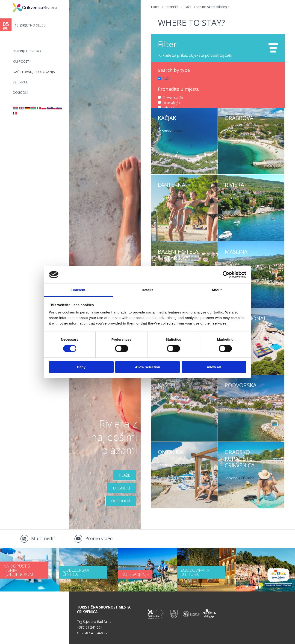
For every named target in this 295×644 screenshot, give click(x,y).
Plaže (125, 475)
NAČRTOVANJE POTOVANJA (34, 72)
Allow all (214, 367)
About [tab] (217, 290)
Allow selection (147, 367)
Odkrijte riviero (27, 51)
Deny (81, 367)
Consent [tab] (78, 290)
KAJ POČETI (21, 61)
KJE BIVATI (21, 82)
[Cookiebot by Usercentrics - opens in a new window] (226, 275)
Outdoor (121, 501)
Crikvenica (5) (172, 97)
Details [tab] (147, 290)
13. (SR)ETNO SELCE (30, 25)
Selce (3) (169, 107)
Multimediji (43, 538)
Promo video (99, 538)
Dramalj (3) (171, 102)
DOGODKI (20, 92)
